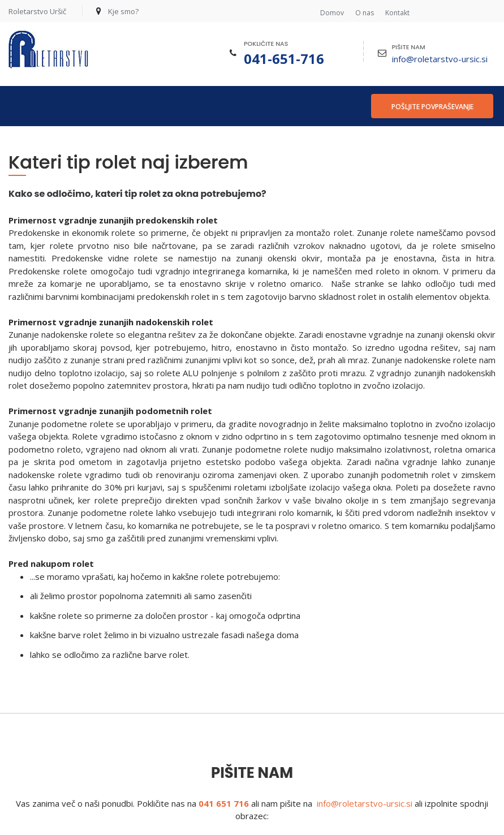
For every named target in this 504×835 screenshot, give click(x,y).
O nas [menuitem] (365, 13)
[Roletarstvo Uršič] (48, 50)
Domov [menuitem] (332, 13)
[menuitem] (23, 106)
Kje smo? (123, 11)
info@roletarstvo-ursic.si (440, 59)
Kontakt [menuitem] (397, 13)
